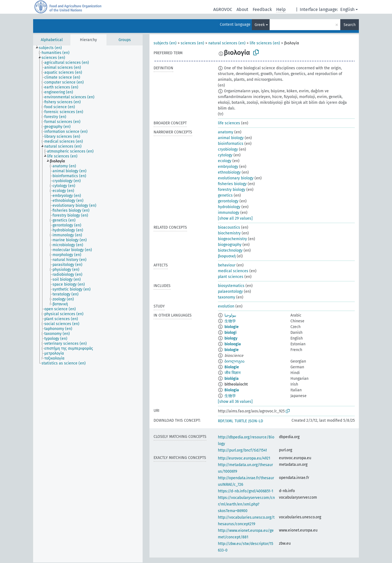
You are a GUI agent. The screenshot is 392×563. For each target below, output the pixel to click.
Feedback (262, 9)
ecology (225, 161)
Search (350, 25)
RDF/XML (226, 421)
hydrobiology (229, 207)
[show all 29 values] (235, 218)
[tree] (88, 304)
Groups (125, 40)
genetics (225, 195)
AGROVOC (223, 9)
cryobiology (228, 149)
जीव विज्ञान (233, 373)
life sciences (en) (265, 43)
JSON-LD (256, 421)
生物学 (230, 321)
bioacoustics (229, 227)
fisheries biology (232, 184)
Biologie (232, 367)
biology (231, 338)
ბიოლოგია (234, 361)
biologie (232, 327)
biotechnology (230, 250)
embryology (228, 167)
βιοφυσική (227, 256)
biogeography (230, 245)
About (242, 9)
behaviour (227, 265)
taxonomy (227, 297)
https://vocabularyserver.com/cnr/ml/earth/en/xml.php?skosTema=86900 (246, 504)
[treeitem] (53, 48)
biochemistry (229, 233)
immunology (229, 213)
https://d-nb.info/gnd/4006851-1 (246, 491)
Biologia (232, 390)
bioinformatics (231, 144)
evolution (226, 306)
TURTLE (241, 421)
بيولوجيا (230, 315)
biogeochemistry (232, 239)
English (347, 9)
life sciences (229, 123)
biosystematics (231, 286)
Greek (260, 25)
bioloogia (233, 344)
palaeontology (230, 291)
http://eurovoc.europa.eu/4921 (244, 458)
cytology (225, 155)
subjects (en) (165, 43)
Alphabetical (52, 40)
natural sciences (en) (227, 43)
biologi (230, 333)
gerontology (228, 201)
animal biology (231, 138)
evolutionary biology (236, 178)
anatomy (226, 132)
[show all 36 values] (235, 402)
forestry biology (232, 190)
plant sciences (231, 277)
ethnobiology (229, 172)
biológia (232, 379)
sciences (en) (192, 43)
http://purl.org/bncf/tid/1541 (242, 450)
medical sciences (233, 271)
